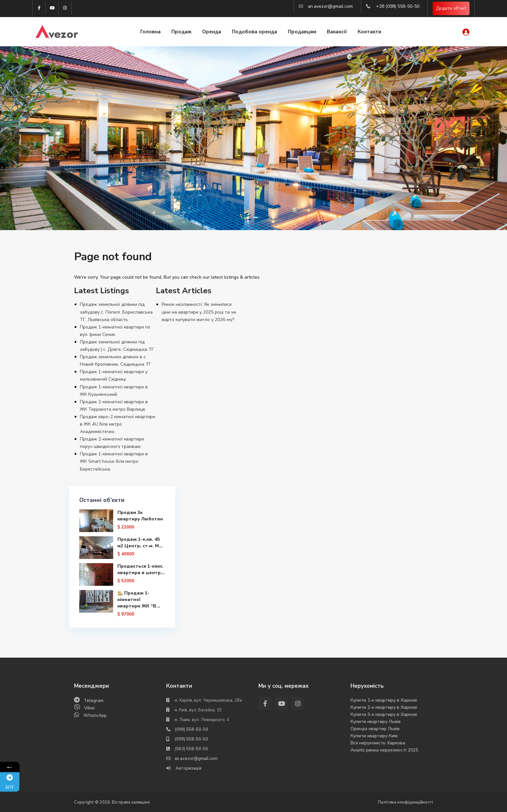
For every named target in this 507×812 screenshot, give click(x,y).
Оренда (212, 32)
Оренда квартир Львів (375, 729)
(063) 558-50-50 (191, 749)
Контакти (369, 32)
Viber (90, 708)
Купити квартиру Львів (376, 722)
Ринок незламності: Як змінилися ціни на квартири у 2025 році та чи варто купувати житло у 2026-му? (199, 312)
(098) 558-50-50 (191, 729)
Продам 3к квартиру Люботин (140, 516)
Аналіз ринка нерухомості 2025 (384, 750)
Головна (151, 32)
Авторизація (188, 768)
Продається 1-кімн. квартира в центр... (140, 573)
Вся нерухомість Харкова (378, 743)
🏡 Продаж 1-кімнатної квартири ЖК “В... (138, 604)
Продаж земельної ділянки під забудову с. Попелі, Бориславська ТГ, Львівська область (116, 312)
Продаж (181, 32)
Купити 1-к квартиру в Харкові (384, 700)
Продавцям (302, 32)
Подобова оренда (254, 32)
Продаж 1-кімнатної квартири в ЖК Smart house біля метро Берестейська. (114, 461)
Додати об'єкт (451, 8)
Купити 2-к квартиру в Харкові (384, 707)
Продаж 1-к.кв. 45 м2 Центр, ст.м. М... (140, 543)
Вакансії (337, 32)
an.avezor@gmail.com (330, 6)
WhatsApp (95, 715)
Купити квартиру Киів (374, 736)
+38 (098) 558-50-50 (398, 6)
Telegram (94, 701)
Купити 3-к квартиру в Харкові (384, 714)
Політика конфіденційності (405, 802)
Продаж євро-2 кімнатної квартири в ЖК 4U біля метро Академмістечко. (118, 424)
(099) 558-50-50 (191, 739)
